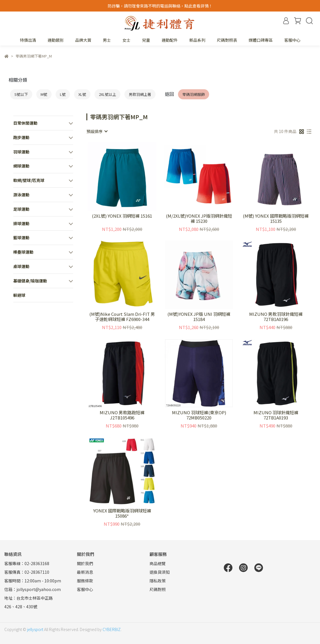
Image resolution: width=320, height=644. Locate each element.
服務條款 (85, 581)
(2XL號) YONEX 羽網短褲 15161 (122, 216)
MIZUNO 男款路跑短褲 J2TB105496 (122, 415)
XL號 (82, 94)
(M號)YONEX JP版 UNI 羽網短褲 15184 (199, 317)
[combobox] (97, 131)
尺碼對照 (158, 589)
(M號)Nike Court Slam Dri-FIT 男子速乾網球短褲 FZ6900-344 (122, 317)
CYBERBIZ (112, 629)
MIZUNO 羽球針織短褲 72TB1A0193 (276, 415)
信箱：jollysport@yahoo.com (33, 589)
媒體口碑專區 (261, 40)
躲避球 (19, 295)
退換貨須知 (160, 572)
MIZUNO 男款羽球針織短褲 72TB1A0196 (276, 317)
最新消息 (85, 572)
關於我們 (85, 563)
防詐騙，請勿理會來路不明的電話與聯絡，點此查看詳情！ (160, 6)
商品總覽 (158, 563)
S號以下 (21, 94)
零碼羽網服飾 (194, 94)
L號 (63, 94)
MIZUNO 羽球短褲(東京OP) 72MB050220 (199, 415)
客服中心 (292, 40)
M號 (44, 94)
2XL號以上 (107, 94)
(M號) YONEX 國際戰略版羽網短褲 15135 (276, 219)
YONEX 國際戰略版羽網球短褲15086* (122, 513)
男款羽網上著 (140, 94)
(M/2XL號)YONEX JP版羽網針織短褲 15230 (199, 219)
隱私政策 (158, 581)
